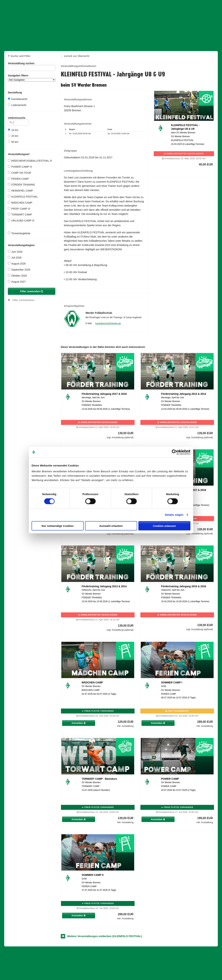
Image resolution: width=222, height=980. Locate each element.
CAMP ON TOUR (19, 173)
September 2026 (19, 270)
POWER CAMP (20, 167)
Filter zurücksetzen (23, 300)
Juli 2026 (15, 257)
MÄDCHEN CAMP (20, 203)
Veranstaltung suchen (32, 64)
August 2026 (17, 264)
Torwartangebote (19, 233)
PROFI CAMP (19, 209)
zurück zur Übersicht (77, 56)
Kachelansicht (18, 99)
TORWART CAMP (20, 214)
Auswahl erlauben (111, 526)
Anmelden (79, 723)
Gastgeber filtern (32, 78)
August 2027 (17, 282)
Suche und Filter (21, 56)
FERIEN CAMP (18, 179)
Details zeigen (174, 515)
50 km (13, 142)
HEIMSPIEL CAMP (20, 191)
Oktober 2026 (17, 276)
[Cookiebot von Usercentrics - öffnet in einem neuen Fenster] (174, 452)
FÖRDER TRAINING (21, 185)
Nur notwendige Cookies (58, 526)
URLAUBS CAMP (21, 220)
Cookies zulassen (164, 526)
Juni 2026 (15, 252)
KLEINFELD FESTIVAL (23, 197)
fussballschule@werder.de (108, 323)
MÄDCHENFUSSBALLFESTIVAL (30, 161)
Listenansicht (17, 105)
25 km (13, 136)
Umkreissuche (18, 118)
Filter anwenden (32, 291)
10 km (13, 130)
